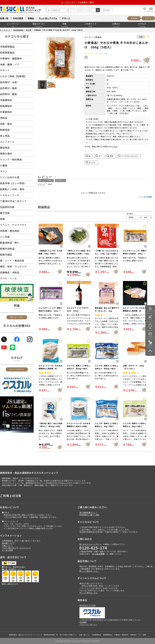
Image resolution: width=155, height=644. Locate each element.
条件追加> (107, 10)
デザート (66, 18)
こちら (114, 146)
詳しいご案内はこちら (89, 593)
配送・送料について (10, 584)
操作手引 (150, 345)
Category (17, 39)
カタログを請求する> (17, 369)
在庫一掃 (4, 18)
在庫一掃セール (84, 635)
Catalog (17, 361)
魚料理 (28, 30)
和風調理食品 (19, 30)
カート (150, 320)
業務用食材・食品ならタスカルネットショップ (25, 635)
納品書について (8, 543)
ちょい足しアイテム (48, 18)
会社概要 (83, 622)
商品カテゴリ (39, 24)
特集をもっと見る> (17, 317)
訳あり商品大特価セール (68, 635)
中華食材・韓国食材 (121, 635)
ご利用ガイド (90, 24)
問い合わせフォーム (88, 544)
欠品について (7, 545)
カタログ (142, 24)
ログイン (148, 18)
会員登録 (134, 18)
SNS (17, 328)
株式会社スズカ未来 (88, 605)
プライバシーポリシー (89, 624)
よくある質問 (7, 550)
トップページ (13, 24)
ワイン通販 (142, 635)
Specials (17, 308)
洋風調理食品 (96, 635)
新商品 (31, 18)
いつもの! (150, 337)
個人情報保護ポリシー (89, 512)
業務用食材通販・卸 (51, 635)
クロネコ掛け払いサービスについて (16, 548)
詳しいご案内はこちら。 (89, 571)
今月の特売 (18, 18)
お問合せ (116, 24)
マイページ (150, 311)
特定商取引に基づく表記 (89, 515)
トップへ (150, 354)
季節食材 (133, 635)
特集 (65, 24)
